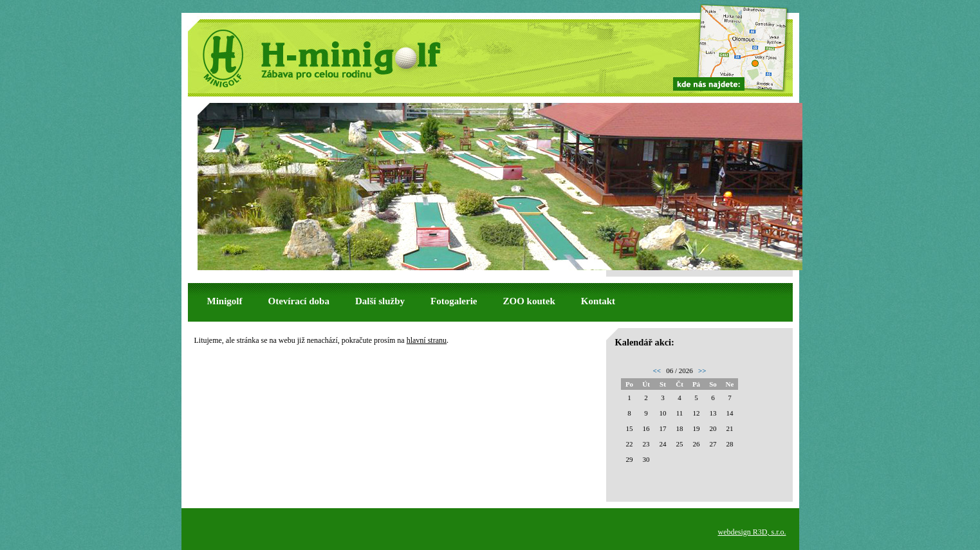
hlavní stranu (427, 340)
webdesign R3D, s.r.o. (752, 532)
